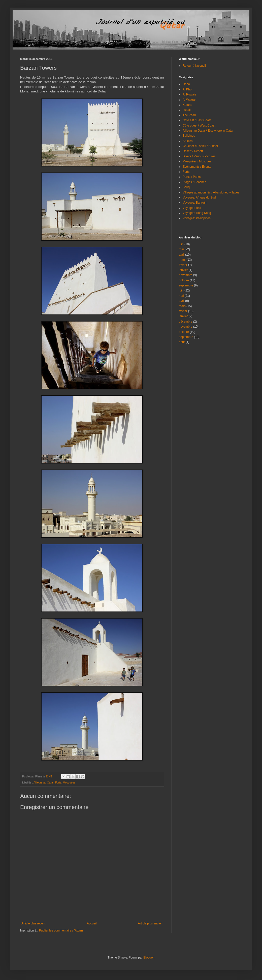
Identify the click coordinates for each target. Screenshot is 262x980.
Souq (186, 187)
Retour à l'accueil (194, 66)
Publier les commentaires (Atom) (61, 930)
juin (181, 244)
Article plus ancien (150, 923)
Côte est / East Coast (197, 120)
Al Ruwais (189, 94)
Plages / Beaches (194, 182)
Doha (186, 84)
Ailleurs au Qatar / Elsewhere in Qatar (208, 131)
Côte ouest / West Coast (199, 126)
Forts (58, 782)
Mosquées (69, 782)
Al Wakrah (190, 100)
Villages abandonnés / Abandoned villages (211, 192)
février (183, 265)
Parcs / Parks (192, 177)
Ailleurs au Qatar (44, 782)
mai (181, 249)
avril (182, 255)
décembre (186, 322)
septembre (186, 285)
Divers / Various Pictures (199, 156)
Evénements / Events (197, 167)
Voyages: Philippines (197, 218)
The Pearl (189, 115)
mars (182, 260)
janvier (183, 270)
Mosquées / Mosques (197, 161)
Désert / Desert (193, 151)
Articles (188, 141)
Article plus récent (33, 923)
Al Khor (188, 89)
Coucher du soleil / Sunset (200, 146)
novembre (186, 275)
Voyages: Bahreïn (195, 203)
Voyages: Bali (192, 208)
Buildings (189, 136)
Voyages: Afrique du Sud (199, 198)
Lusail (187, 110)
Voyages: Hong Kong (197, 213)
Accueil (92, 923)
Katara (187, 105)
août (182, 342)
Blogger (149, 958)
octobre (184, 280)
